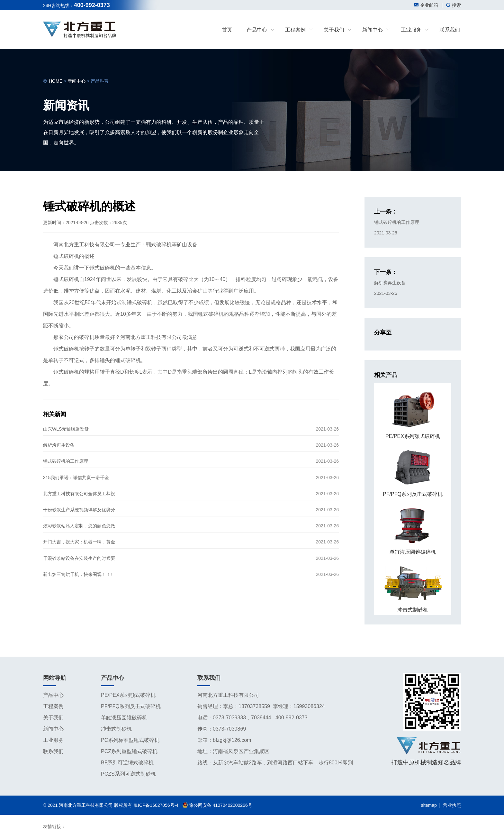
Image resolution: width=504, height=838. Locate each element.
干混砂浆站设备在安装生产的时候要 (79, 558)
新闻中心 (76, 81)
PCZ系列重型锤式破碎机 (129, 751)
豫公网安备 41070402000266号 (217, 805)
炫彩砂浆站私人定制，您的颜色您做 (79, 526)
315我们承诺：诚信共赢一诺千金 (76, 478)
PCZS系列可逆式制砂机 (128, 774)
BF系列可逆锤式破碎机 (127, 763)
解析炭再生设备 (59, 445)
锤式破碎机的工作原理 (66, 461)
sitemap (429, 805)
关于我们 (53, 718)
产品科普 (100, 81)
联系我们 (450, 30)
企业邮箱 (426, 5)
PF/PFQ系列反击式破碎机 (131, 706)
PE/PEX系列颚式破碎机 (128, 695)
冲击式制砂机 (116, 729)
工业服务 (53, 740)
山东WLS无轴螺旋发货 (66, 429)
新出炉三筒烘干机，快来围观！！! (77, 574)
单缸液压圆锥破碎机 (124, 718)
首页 (227, 30)
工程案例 (53, 706)
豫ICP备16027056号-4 (156, 805)
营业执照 (452, 805)
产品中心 (53, 695)
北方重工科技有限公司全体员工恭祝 (79, 494)
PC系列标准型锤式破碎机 (130, 740)
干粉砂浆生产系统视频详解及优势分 (79, 510)
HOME (56, 81)
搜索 (453, 5)
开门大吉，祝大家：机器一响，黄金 (79, 542)
